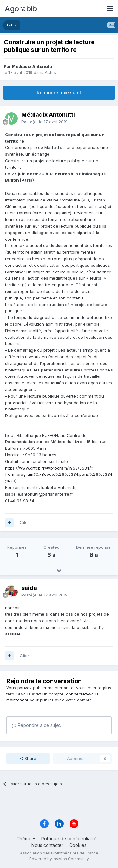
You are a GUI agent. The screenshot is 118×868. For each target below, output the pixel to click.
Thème (26, 839)
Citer (25, 522)
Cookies (78, 845)
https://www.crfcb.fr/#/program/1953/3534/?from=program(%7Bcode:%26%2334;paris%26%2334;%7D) (59, 475)
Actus (50, 72)
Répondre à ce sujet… (38, 725)
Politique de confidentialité (69, 839)
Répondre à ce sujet (59, 93)
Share (28, 758)
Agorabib (21, 9)
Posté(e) (45, 122)
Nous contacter (47, 845)
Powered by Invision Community (59, 859)
